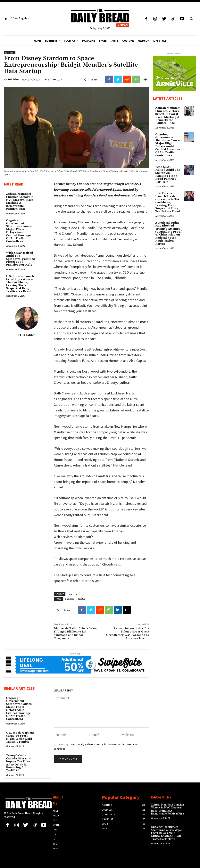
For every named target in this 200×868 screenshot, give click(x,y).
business (69, 599)
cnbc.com (73, 594)
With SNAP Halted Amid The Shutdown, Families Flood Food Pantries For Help (20, 259)
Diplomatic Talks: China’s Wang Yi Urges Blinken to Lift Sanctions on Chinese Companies (76, 633)
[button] (191, 19)
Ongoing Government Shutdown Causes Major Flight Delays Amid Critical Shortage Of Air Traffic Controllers (19, 231)
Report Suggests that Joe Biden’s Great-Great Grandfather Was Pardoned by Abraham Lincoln (128, 633)
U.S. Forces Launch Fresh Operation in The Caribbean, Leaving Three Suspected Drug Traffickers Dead (20, 284)
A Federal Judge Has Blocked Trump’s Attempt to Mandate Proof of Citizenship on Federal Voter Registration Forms (168, 233)
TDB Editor (13, 79)
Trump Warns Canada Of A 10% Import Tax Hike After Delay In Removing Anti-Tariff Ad (18, 763)
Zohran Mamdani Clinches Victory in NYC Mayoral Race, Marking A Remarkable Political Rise (20, 201)
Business (10, 53)
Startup (82, 599)
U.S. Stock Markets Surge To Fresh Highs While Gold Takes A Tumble (20, 737)
